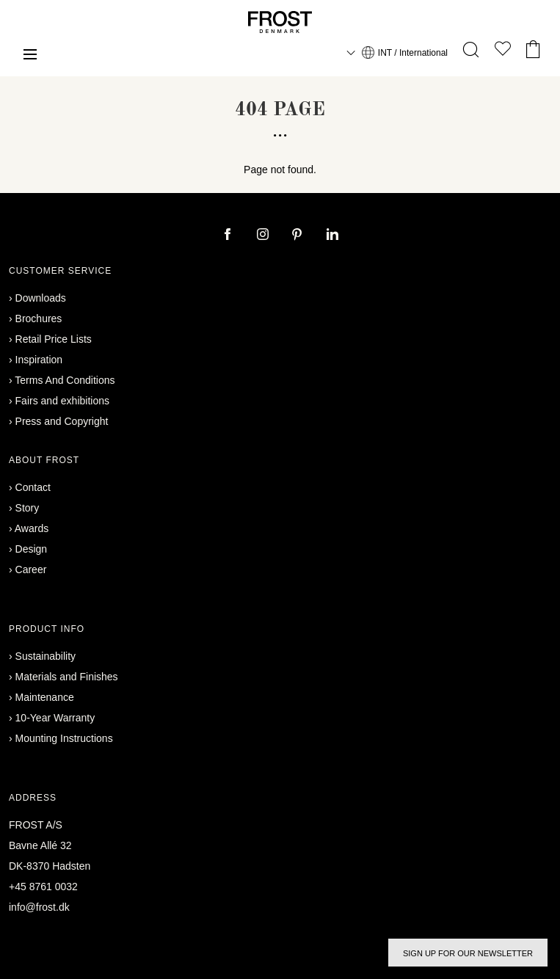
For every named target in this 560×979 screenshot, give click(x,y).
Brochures (39, 319)
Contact (33, 487)
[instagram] (264, 236)
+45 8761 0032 (43, 887)
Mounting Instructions (64, 738)
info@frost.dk (39, 907)
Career (31, 569)
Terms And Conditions (65, 380)
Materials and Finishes (67, 677)
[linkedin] (332, 236)
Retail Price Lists (54, 339)
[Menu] (30, 56)
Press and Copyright (62, 421)
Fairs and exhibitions (62, 401)
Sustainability (46, 656)
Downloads (41, 298)
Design (32, 549)
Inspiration (39, 360)
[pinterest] (299, 236)
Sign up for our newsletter (468, 953)
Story (28, 508)
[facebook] (229, 236)
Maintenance (45, 697)
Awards (32, 528)
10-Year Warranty (55, 718)
